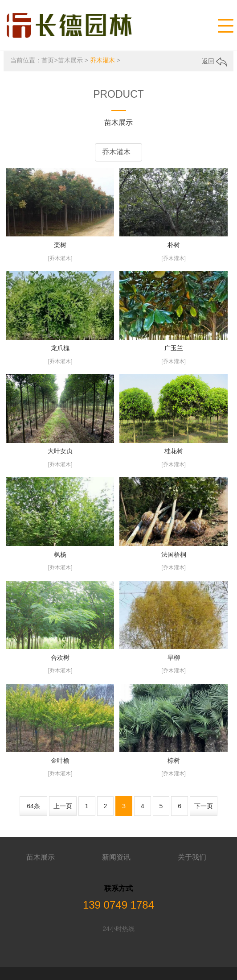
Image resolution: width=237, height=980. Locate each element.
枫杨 (60, 553)
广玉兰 (174, 347)
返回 (214, 60)
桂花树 (174, 450)
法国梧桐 (174, 553)
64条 (33, 805)
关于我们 (192, 856)
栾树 (60, 244)
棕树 (174, 759)
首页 (48, 59)
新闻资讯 (116, 856)
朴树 (174, 244)
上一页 (63, 805)
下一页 (204, 805)
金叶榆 (60, 759)
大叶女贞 (60, 450)
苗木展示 (70, 59)
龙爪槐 (60, 347)
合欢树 (60, 656)
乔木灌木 (102, 59)
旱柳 (174, 656)
